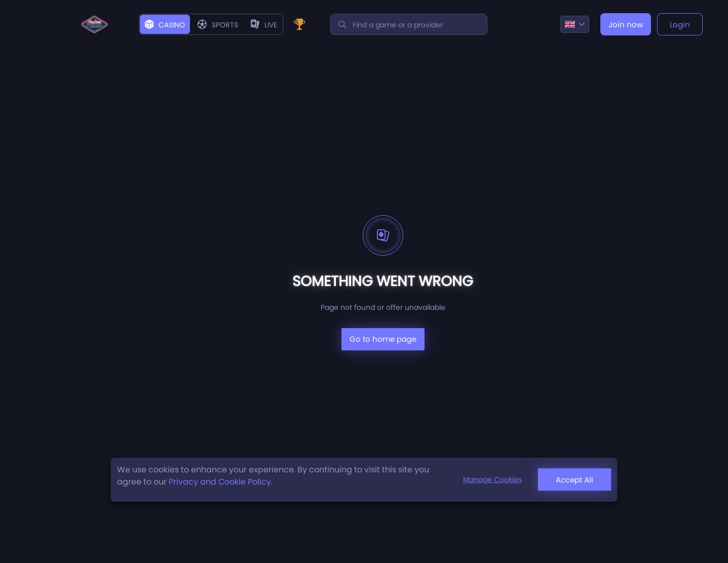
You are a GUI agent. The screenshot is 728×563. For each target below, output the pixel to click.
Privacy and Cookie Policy (220, 482)
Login (680, 25)
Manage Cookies (492, 479)
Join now (626, 25)
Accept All (574, 480)
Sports (218, 25)
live (264, 25)
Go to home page (383, 339)
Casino (165, 25)
